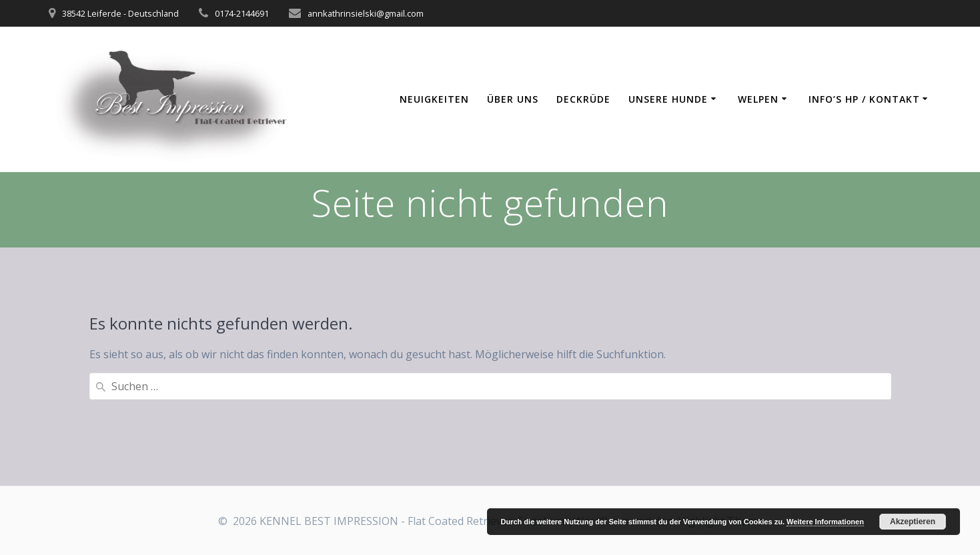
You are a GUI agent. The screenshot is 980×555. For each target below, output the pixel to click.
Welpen (758, 99)
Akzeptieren (913, 522)
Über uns (513, 99)
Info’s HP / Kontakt (864, 99)
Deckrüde (583, 99)
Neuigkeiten (434, 99)
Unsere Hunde (668, 99)
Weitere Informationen (825, 522)
